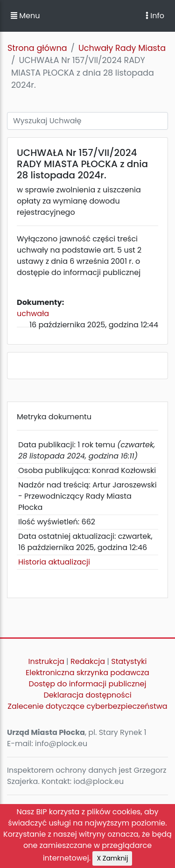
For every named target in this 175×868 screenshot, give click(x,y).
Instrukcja (46, 661)
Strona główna (37, 48)
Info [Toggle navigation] (155, 16)
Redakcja (88, 661)
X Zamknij (112, 858)
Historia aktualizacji (54, 562)
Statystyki (129, 661)
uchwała (33, 314)
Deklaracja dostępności (87, 695)
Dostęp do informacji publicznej (88, 684)
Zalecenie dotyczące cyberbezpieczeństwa (87, 706)
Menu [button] (25, 16)
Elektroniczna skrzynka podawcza (87, 673)
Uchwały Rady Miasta (122, 48)
